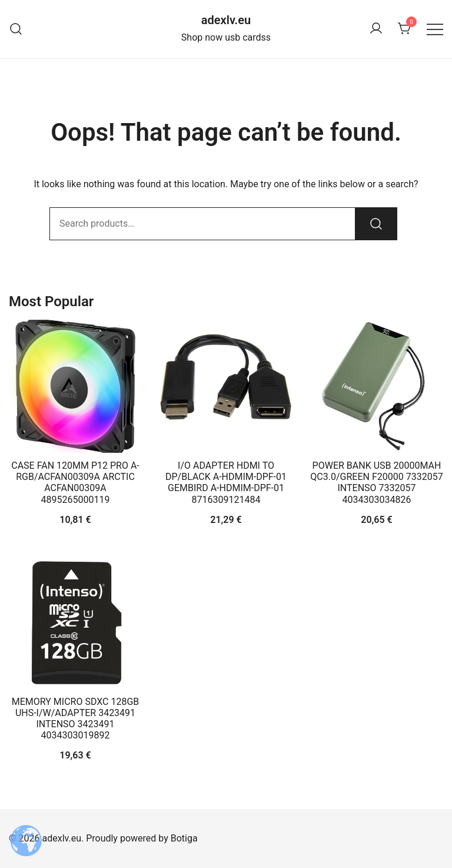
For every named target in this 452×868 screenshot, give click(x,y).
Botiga (184, 838)
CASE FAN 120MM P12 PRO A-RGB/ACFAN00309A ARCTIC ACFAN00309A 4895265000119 (75, 483)
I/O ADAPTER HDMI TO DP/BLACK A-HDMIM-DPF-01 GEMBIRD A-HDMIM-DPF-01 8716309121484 (226, 483)
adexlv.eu (226, 20)
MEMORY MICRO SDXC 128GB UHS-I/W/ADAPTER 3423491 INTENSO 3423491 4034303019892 (76, 719)
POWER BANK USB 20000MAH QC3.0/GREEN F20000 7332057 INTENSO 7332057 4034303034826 (376, 483)
